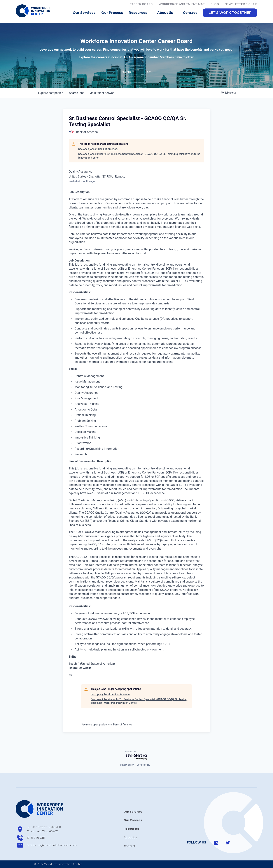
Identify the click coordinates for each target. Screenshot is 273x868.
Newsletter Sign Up (241, 4)
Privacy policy (127, 765)
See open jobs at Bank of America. (98, 150)
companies (51, 94)
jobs (77, 94)
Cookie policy (143, 765)
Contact (190, 14)
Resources (140, 14)
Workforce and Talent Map (182, 4)
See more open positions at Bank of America (107, 725)
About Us (167, 14)
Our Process (112, 14)
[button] (230, 14)
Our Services (84, 14)
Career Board (141, 4)
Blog (215, 4)
